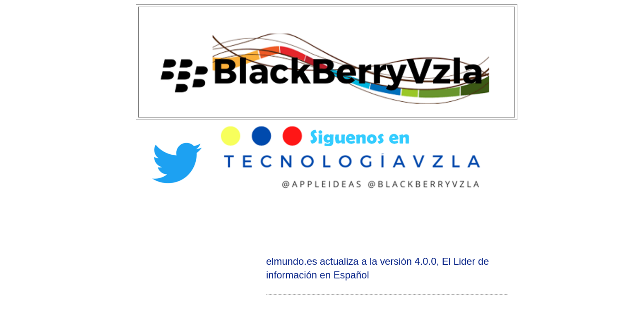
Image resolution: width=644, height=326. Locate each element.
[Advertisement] (322, 222)
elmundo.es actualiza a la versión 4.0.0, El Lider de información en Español (377, 268)
